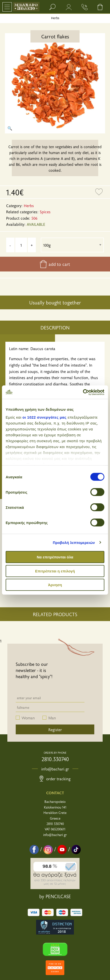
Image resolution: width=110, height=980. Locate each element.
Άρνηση (55, 585)
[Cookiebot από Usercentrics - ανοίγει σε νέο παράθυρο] (83, 392)
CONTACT (55, 793)
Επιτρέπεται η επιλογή (55, 571)
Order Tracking (55, 779)
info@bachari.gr (55, 769)
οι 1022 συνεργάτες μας (45, 417)
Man (52, 718)
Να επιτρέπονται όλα (55, 557)
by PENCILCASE (55, 896)
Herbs (55, 18)
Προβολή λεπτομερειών (74, 542)
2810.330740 (55, 759)
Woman (28, 718)
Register (55, 729)
